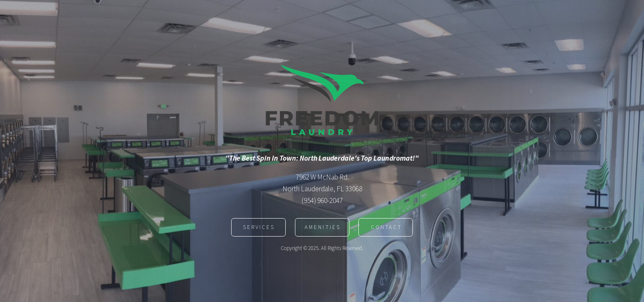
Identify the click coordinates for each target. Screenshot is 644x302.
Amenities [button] (322, 228)
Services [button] (259, 228)
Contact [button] (386, 228)
